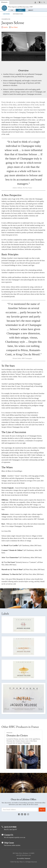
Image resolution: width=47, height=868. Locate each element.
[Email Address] (20, 810)
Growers (6, 14)
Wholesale (4, 2)
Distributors (18, 14)
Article (5, 27)
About (31, 10)
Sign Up (42, 810)
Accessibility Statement (23, 858)
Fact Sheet (13, 27)
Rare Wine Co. (4, 8)
